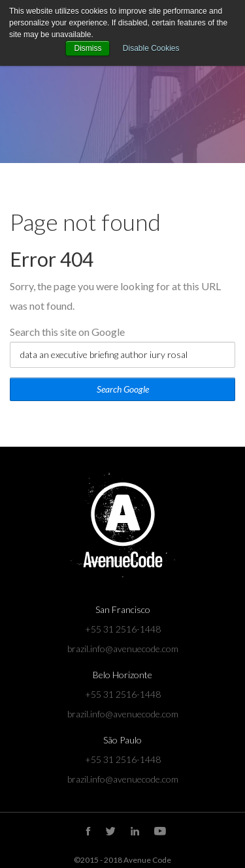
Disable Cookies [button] (151, 48)
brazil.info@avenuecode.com (123, 649)
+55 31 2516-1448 (123, 629)
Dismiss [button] (88, 48)
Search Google (123, 389)
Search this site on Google (67, 332)
